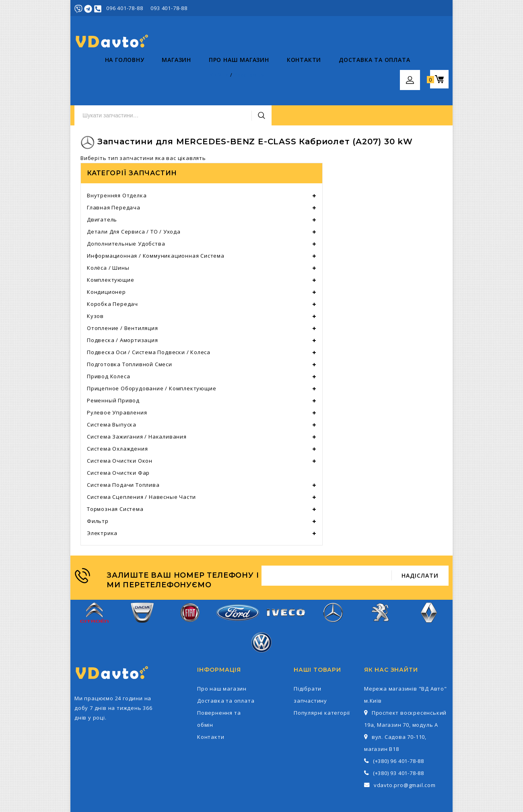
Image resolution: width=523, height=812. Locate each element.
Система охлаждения (117, 410)
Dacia (142, 578)
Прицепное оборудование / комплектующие (151, 350)
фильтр (98, 482)
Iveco (285, 578)
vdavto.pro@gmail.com (405, 746)
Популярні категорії (322, 674)
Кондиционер (106, 253)
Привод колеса (108, 338)
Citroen (94, 578)
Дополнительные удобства (126, 205)
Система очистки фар (118, 434)
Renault (429, 578)
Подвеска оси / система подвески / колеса (149, 314)
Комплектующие (110, 241)
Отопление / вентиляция (123, 289)
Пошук (363, 41)
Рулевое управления (117, 374)
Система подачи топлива (123, 446)
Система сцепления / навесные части (141, 458)
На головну (94, 77)
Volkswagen (261, 608)
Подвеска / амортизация (123, 301)
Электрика (102, 494)
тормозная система (115, 470)
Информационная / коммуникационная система (156, 217)
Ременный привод (113, 362)
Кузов (95, 277)
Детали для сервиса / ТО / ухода (134, 193)
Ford (238, 578)
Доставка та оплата (344, 77)
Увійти (403, 8)
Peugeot (381, 578)
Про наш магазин (208, 77)
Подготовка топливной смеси (130, 326)
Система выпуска (112, 386)
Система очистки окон (120, 422)
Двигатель (102, 181)
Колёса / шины (108, 229)
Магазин (146, 77)
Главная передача (114, 169)
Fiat (190, 578)
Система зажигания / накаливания (137, 398)
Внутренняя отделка (117, 157)
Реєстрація (433, 8)
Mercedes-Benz (333, 578)
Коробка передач (112, 265)
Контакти (273, 77)
